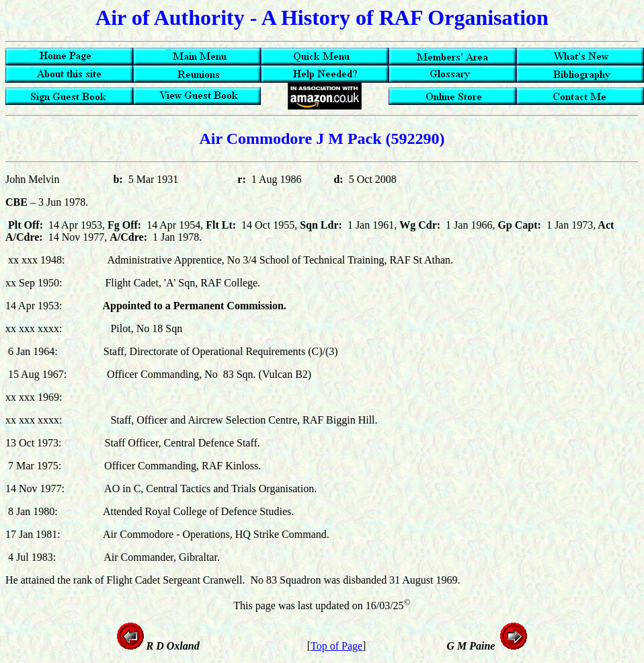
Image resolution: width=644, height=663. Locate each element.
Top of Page (336, 646)
